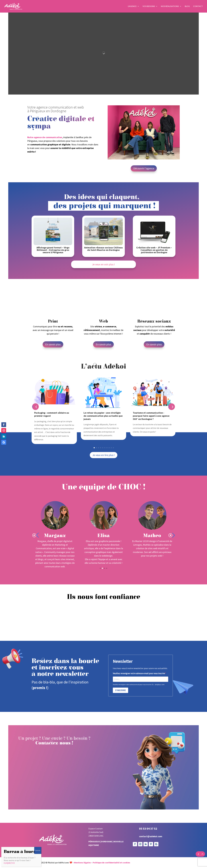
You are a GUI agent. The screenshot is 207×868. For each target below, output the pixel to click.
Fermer (38, 850)
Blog (187, 6)
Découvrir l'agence (144, 168)
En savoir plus (53, 344)
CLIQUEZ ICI (9, 863)
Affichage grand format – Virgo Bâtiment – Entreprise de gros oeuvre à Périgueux (53, 250)
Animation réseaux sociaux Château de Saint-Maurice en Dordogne (103, 249)
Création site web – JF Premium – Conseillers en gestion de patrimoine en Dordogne (154, 250)
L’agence (132, 6)
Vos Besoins (149, 6)
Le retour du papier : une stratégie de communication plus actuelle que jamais (103, 416)
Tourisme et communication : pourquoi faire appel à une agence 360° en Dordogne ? (151, 416)
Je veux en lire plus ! (104, 455)
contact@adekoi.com (151, 836)
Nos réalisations (170, 6)
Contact (198, 6)
